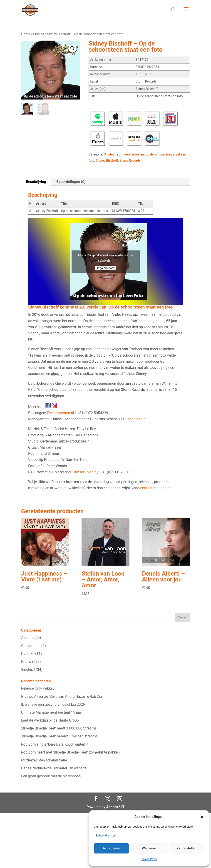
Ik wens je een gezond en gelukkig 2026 (53, 704)
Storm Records (130, 160)
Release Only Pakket (37, 688)
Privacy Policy (149, 859)
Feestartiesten (134, 154)
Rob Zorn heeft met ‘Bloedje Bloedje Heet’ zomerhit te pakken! (71, 752)
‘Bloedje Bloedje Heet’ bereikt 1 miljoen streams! (60, 736)
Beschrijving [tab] (36, 182)
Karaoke (28, 654)
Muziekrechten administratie (44, 760)
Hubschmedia (134, 419)
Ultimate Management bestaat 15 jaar (52, 712)
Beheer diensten (106, 836)
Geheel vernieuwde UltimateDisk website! (54, 768)
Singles (39, 34)
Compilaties (31, 646)
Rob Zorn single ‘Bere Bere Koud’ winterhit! (55, 744)
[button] (202, 817)
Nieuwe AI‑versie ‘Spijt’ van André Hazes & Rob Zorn (63, 697)
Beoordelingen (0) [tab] (71, 182)
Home (26, 34)
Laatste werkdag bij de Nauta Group (50, 720)
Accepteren (111, 848)
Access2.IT (115, 807)
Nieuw (26, 662)
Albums (27, 638)
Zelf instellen (187, 848)
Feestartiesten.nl (60, 413)
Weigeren (149, 848)
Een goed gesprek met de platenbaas (51, 776)
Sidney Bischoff (107, 160)
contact (146, 488)
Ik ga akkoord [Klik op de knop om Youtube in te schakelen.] (106, 268)
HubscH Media (84, 472)
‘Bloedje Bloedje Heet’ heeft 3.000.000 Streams (59, 728)
